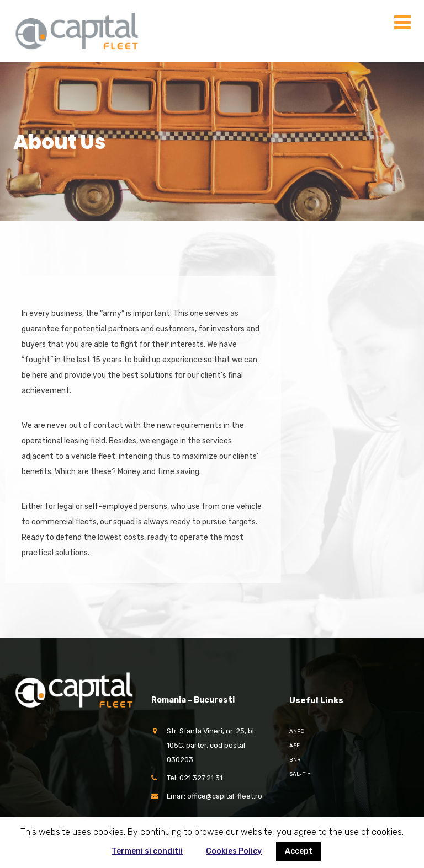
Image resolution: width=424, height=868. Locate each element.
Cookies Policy (234, 851)
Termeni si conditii (147, 851)
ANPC (297, 731)
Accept (299, 851)
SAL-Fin (300, 774)
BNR (295, 760)
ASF (295, 746)
